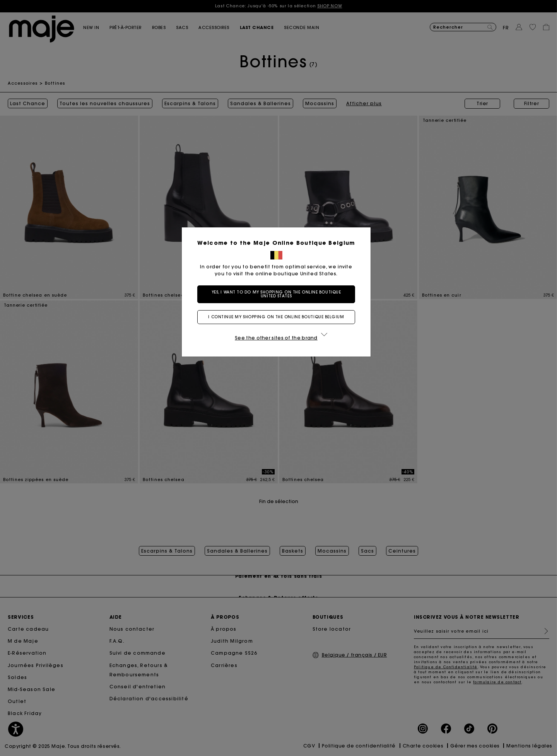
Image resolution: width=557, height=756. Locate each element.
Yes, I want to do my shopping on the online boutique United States (279, 294)
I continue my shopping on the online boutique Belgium (278, 317)
